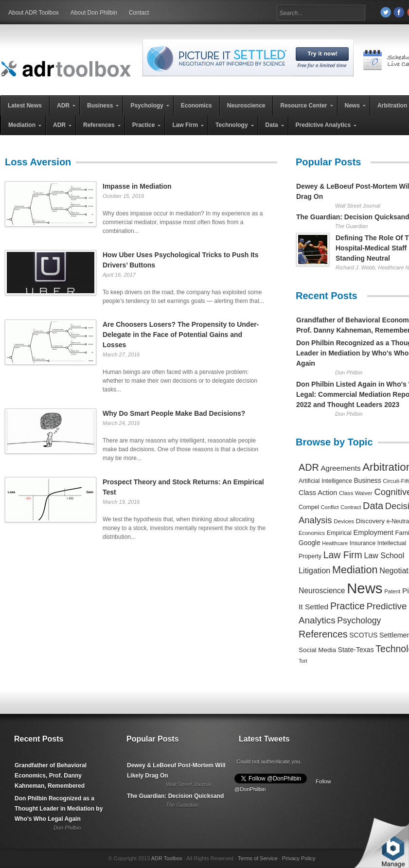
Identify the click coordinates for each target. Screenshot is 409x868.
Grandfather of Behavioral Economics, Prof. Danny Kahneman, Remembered (51, 776)
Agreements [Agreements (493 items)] (340, 468)
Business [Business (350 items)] (368, 480)
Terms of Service (258, 858)
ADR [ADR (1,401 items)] (309, 467)
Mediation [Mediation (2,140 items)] (355, 570)
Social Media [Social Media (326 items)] (317, 650)
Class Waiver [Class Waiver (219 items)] (356, 493)
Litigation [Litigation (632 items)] (314, 570)
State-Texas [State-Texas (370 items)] (356, 650)
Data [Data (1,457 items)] (373, 506)
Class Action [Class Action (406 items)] (318, 493)
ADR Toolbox (167, 858)
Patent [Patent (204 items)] (392, 591)
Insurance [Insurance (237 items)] (363, 543)
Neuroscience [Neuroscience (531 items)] (322, 591)
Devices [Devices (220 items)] (344, 521)
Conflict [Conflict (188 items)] (329, 507)
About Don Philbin (94, 13)
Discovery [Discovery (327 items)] (370, 521)
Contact (139, 13)
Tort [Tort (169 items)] (303, 661)
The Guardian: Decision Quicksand (175, 796)
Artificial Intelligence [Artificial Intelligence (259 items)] (325, 481)
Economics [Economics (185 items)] (312, 533)
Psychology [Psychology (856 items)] (359, 620)
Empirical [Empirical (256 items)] (339, 533)
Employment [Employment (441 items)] (373, 532)
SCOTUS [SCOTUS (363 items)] (363, 635)
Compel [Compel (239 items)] (309, 507)
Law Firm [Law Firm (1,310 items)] (343, 555)
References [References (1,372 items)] (323, 634)
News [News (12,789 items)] (365, 588)
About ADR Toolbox (34, 13)
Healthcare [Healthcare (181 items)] (335, 543)
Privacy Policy (299, 858)
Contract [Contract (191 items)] (351, 507)
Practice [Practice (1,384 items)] (347, 606)
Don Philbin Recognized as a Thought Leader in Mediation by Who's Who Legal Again (59, 809)
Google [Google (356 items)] (310, 543)
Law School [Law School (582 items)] (384, 555)
